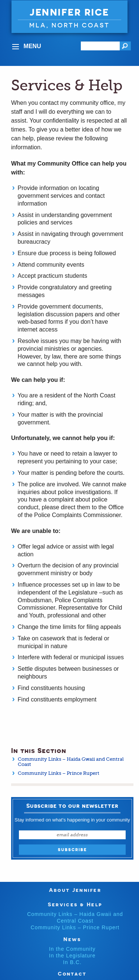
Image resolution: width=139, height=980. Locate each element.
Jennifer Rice (69, 12)
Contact (72, 974)
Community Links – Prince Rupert (59, 773)
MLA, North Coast (69, 25)
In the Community (72, 949)
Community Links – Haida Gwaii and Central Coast (71, 762)
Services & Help (75, 904)
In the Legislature (72, 956)
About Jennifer (75, 890)
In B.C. (72, 962)
